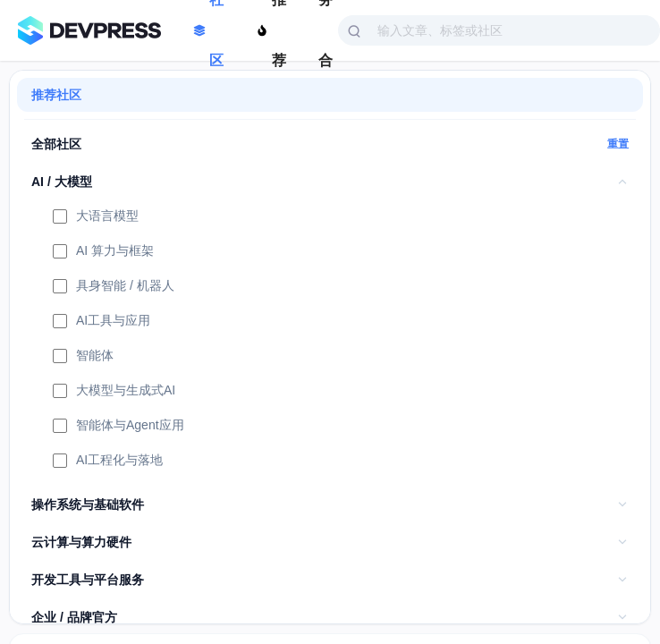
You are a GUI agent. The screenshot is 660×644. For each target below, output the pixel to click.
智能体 (83, 357)
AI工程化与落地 (108, 462)
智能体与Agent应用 (118, 427)
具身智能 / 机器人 (114, 287)
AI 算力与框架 (103, 252)
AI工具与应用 (102, 322)
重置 (618, 144)
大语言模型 (96, 217)
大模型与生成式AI (114, 392)
